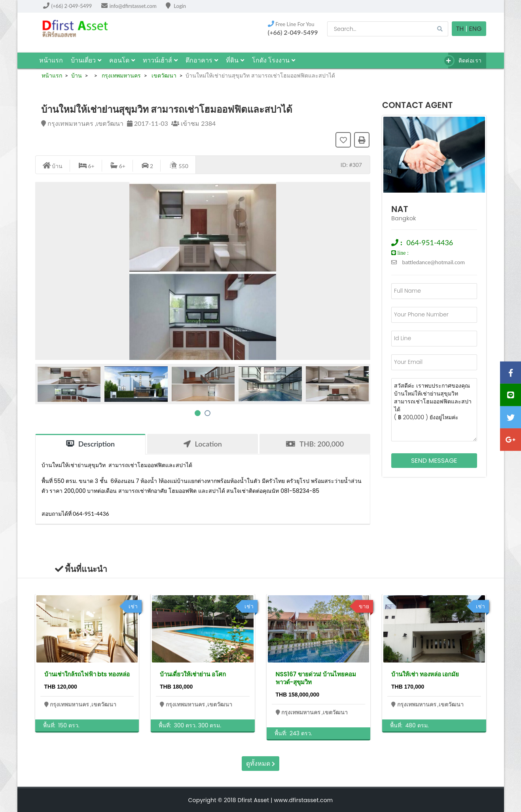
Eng (476, 29)
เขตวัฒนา (163, 75)
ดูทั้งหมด (260, 764)
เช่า (133, 606)
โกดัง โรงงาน (274, 60)
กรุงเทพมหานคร (120, 75)
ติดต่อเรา (465, 61)
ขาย (364, 606)
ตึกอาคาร (202, 60)
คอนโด (122, 60)
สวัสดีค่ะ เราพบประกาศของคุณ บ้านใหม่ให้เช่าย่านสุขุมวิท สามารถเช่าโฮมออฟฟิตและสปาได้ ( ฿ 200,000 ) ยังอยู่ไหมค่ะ (434, 410)
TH (460, 29)
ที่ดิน (235, 60)
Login (176, 6)
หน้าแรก (51, 60)
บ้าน (77, 75)
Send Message (434, 461)
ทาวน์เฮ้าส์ (160, 60)
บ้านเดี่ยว (86, 60)
